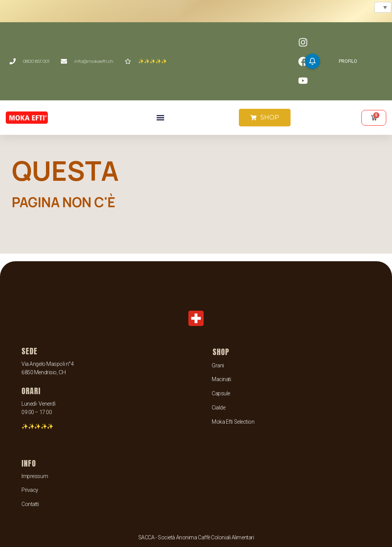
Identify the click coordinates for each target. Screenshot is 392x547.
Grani (218, 365)
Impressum (35, 476)
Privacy (30, 490)
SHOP (221, 352)
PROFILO (348, 61)
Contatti (30, 504)
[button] (160, 118)
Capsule (221, 393)
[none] (382, 7)
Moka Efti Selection (233, 422)
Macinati (221, 379)
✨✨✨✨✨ (37, 426)
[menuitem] (383, 7)
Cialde (218, 408)
